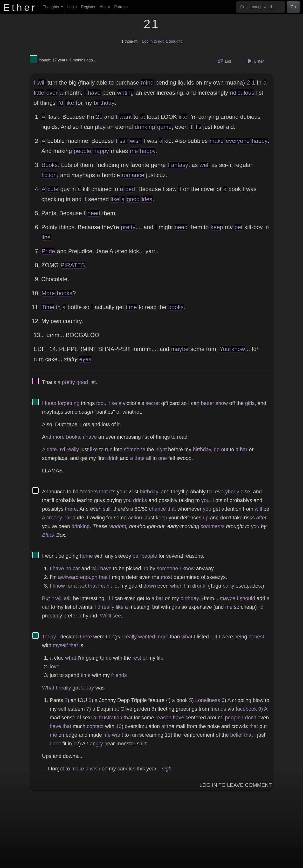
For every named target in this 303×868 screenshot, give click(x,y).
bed (130, 189)
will (42, 83)
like (70, 103)
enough (89, 577)
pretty (128, 227)
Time (48, 307)
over (52, 93)
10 (119, 726)
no (68, 568)
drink (113, 458)
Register (88, 7)
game (164, 127)
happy (260, 141)
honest (256, 637)
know (238, 349)
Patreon (121, 7)
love (55, 666)
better (208, 403)
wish (136, 141)
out (225, 449)
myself (60, 645)
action (135, 518)
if (191, 127)
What (48, 688)
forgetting (69, 403)
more (59, 437)
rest (137, 658)
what (187, 637)
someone (134, 449)
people (83, 151)
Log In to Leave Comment (236, 785)
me (134, 151)
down (150, 586)
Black (48, 535)
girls (250, 403)
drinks (140, 500)
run (109, 449)
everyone (238, 141)
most (167, 577)
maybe (180, 349)
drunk (199, 586)
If (109, 598)
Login (72, 7)
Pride (48, 251)
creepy (54, 518)
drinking (145, 127)
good (133, 199)
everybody (227, 492)
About (105, 7)
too (100, 403)
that (103, 492)
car (76, 568)
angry (96, 744)
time (131, 307)
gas (176, 607)
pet (238, 227)
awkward (68, 577)
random (117, 526)
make (217, 141)
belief (236, 735)
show (222, 403)
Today (49, 637)
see (117, 616)
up (206, 518)
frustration (110, 718)
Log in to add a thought (162, 41)
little (39, 93)
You (224, 349)
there (71, 509)
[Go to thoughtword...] (261, 7)
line (46, 237)
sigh (167, 769)
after (261, 518)
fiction (49, 175)
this (141, 769)
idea (147, 199)
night (161, 449)
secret (153, 403)
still (124, 141)
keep (217, 227)
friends (119, 675)
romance (133, 175)
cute (53, 189)
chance (158, 509)
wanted (147, 637)
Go (293, 7)
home (86, 556)
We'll (105, 616)
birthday (104, 103)
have (94, 93)
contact (95, 726)
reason (163, 718)
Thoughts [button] (52, 7)
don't (226, 518)
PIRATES (73, 265)
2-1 (251, 83)
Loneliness (208, 700)
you (127, 500)
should (248, 598)
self (62, 709)
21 (99, 117)
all (149, 458)
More (48, 293)
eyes (85, 359)
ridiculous (242, 93)
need (94, 213)
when (176, 586)
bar (244, 449)
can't (107, 586)
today (87, 688)
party (228, 586)
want (126, 117)
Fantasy (178, 165)
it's (198, 127)
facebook (246, 709)
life (160, 658)
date (52, 449)
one (163, 458)
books (65, 293)
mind (147, 83)
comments (213, 526)
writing (125, 93)
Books (50, 165)
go (217, 449)
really (73, 449)
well (204, 165)
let (116, 586)
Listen (255, 61)
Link (227, 61)
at (143, 117)
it (180, 189)
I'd (60, 103)
